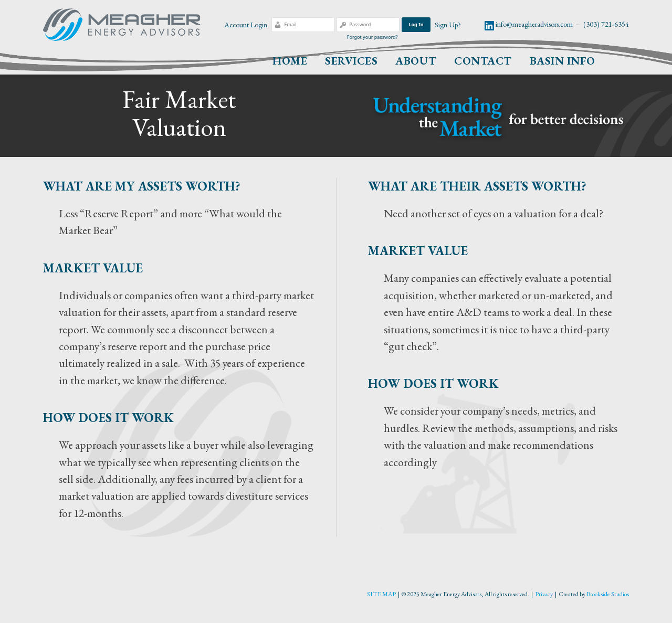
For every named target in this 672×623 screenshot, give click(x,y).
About (416, 61)
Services (351, 61)
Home (290, 61)
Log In (416, 24)
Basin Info (563, 61)
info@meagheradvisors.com (534, 24)
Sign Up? (448, 25)
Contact (483, 61)
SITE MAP (381, 594)
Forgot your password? (372, 37)
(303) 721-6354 (606, 24)
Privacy (544, 594)
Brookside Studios (608, 594)
